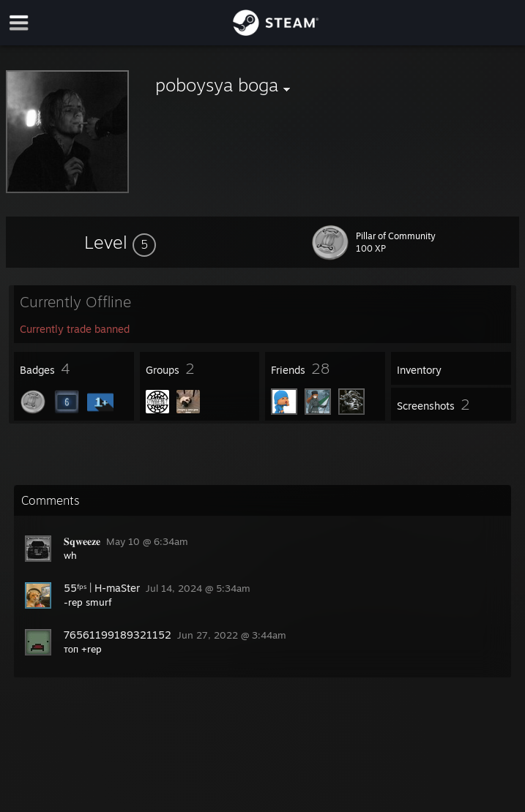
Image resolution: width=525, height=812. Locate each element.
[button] (120, 242)
